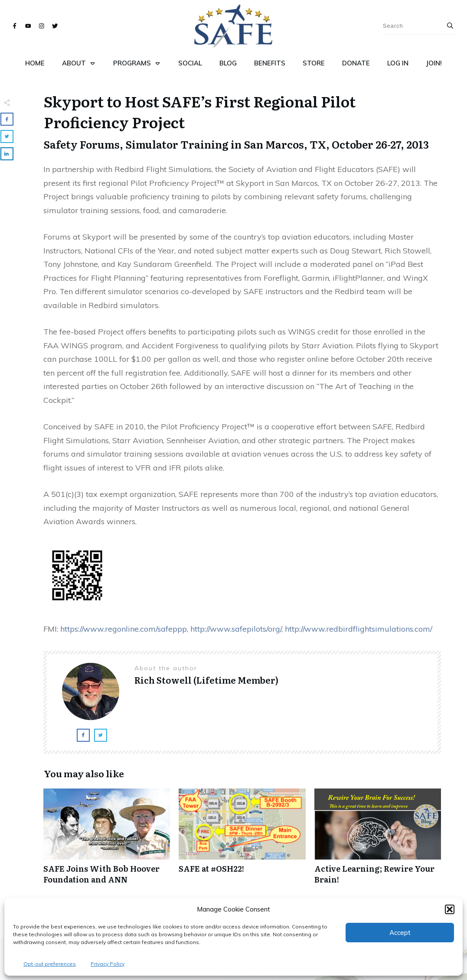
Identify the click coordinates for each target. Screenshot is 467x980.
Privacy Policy (108, 964)
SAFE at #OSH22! (242, 841)
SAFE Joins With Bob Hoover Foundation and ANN (107, 841)
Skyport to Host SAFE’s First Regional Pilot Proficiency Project (200, 111)
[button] (450, 909)
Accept (400, 933)
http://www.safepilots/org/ (236, 629)
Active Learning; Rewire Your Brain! (378, 841)
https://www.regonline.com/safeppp (124, 629)
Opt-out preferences (50, 964)
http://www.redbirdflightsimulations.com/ (359, 629)
